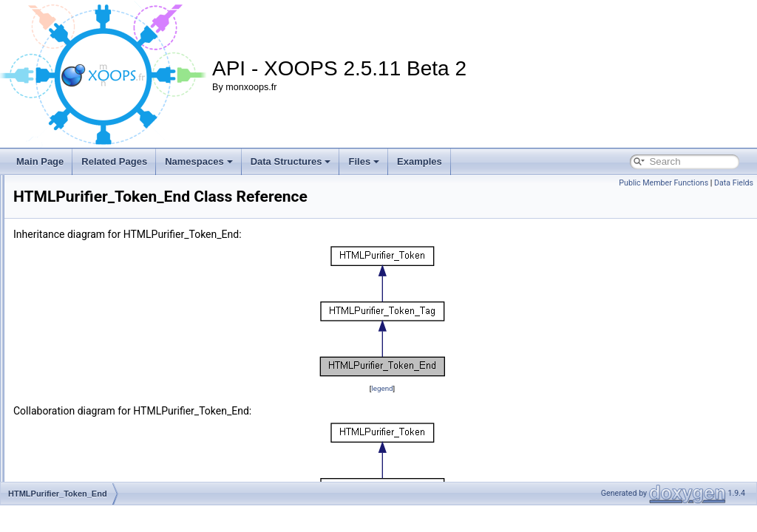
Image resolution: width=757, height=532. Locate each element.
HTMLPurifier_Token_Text (100, 398)
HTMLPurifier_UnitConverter (105, 430)
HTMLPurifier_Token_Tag (99, 381)
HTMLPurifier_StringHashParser (112, 235)
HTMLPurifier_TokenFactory (104, 414)
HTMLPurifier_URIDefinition (103, 463)
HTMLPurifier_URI (85, 446)
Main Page (40, 161)
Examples (420, 161)
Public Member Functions (663, 183)
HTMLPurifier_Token (89, 300)
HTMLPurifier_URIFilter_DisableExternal (128, 495)
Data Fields (734, 183)
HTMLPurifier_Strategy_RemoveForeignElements (146, 186)
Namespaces (199, 161)
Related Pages (114, 161)
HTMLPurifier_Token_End (99, 349)
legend (474, 409)
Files (364, 161)
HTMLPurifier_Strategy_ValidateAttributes (131, 202)
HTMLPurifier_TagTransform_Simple (120, 284)
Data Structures (291, 161)
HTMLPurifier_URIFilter (95, 479)
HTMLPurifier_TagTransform (105, 251)
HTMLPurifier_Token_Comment (111, 316)
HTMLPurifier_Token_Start (101, 365)
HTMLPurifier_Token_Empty (104, 332)
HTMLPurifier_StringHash (99, 219)
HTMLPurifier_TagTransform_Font (116, 267)
